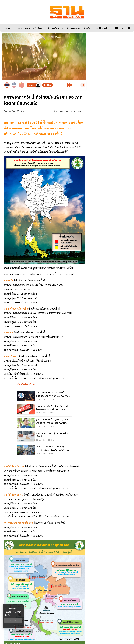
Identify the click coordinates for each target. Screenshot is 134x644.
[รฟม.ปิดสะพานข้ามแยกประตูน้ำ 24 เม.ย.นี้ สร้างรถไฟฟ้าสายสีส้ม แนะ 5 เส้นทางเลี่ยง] (44, 450)
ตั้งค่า (13, 626)
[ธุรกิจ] (87, 28)
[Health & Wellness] (102, 28)
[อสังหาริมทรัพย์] (39, 28)
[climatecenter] (73, 28)
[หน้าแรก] (6, 28)
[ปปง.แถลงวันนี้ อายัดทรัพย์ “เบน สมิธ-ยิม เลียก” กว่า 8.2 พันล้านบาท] (44, 396)
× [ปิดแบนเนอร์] (22, 606)
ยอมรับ (13, 620)
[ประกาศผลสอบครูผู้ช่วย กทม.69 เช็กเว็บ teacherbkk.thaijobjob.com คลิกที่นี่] (44, 437)
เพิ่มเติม (7, 615)
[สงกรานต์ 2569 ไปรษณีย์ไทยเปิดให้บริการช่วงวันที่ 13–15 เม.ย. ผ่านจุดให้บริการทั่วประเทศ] (44, 410)
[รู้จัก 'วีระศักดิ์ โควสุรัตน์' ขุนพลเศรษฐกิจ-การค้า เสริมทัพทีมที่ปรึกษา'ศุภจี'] (44, 423)
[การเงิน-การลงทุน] (22, 28)
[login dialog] (129, 28)
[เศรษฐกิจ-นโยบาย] (55, 28)
